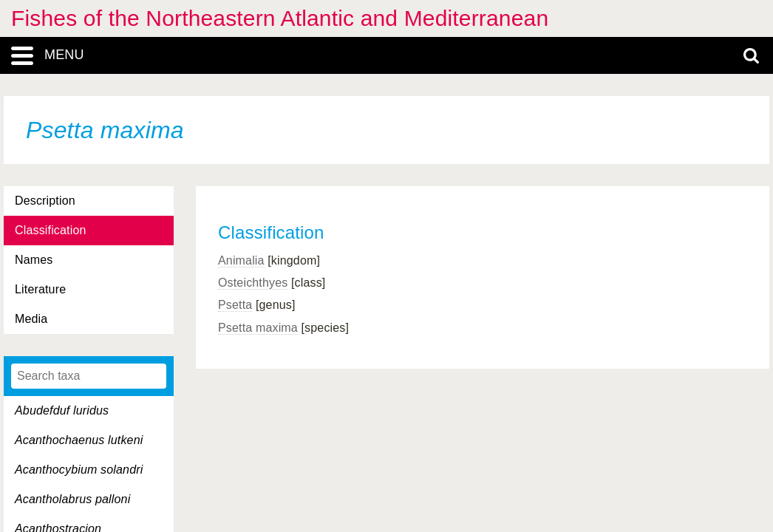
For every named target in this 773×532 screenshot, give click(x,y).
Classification (51, 230)
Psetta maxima (258, 328)
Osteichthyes (253, 283)
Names (34, 260)
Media (31, 319)
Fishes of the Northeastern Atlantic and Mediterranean (280, 18)
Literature (40, 289)
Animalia (241, 260)
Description (45, 201)
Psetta (235, 305)
